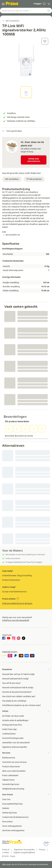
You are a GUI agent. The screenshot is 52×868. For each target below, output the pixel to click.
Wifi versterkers (12, 179)
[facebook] (4, 638)
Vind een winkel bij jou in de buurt (17, 603)
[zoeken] (49, 11)
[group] (26, 576)
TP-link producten (34, 179)
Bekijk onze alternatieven (34, 160)
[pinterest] (19, 638)
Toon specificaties (12, 131)
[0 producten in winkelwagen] (49, 4)
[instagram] (14, 638)
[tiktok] (24, 638)
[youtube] (9, 638)
